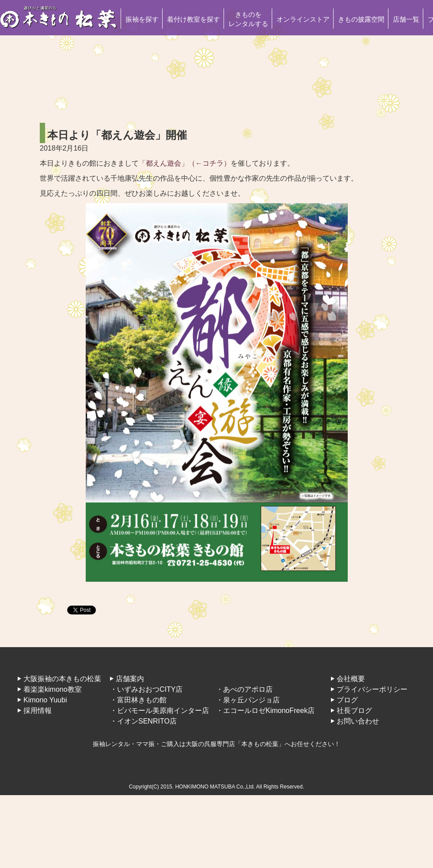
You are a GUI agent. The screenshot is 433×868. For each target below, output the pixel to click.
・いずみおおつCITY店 (146, 689)
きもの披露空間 (361, 19)
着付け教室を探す (194, 19)
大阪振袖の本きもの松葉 (62, 679)
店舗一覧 (406, 19)
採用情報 (38, 711)
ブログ (347, 700)
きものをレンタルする (248, 19)
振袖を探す (142, 19)
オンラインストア (303, 19)
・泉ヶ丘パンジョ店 (248, 700)
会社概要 (351, 679)
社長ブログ (354, 711)
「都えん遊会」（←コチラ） (185, 163)
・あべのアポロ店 (244, 689)
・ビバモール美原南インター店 (160, 711)
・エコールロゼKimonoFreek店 (265, 711)
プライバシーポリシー (372, 689)
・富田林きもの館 (138, 700)
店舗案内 (130, 679)
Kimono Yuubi (45, 700)
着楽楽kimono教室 (53, 689)
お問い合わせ (358, 721)
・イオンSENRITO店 (143, 721)
